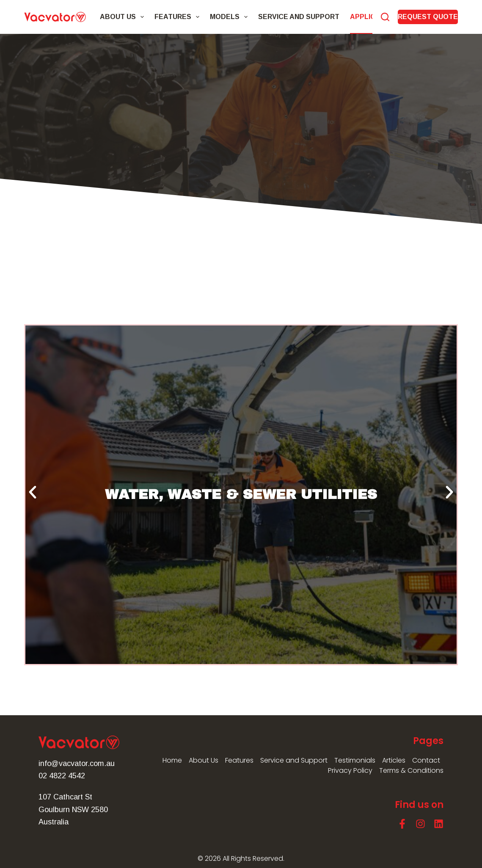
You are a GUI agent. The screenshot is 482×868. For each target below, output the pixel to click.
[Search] (385, 17)
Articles (394, 760)
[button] (33, 492)
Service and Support (299, 17)
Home (172, 760)
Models (230, 17)
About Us (124, 17)
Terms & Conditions (411, 770)
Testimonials (355, 760)
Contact (426, 760)
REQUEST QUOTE (428, 17)
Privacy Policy (350, 770)
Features (179, 17)
